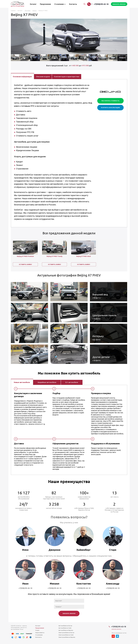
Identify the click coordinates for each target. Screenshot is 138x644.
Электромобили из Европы (67, 637)
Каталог (38, 626)
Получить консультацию (110, 108)
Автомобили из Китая (65, 626)
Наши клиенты (40, 633)
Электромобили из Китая (66, 633)
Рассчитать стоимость (110, 101)
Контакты (38, 637)
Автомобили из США (65, 628)
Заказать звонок (116, 629)
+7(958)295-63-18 (101, 4)
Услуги (37, 630)
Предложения (40, 628)
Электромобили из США (66, 635)
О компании (39, 635)
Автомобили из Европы (66, 630)
